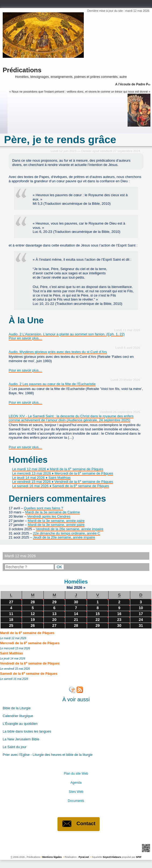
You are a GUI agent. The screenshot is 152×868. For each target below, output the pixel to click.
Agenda (76, 783)
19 (33, 620)
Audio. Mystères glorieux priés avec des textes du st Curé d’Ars (58, 352)
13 (55, 614)
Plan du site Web (76, 774)
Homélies (76, 582)
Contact (79, 824)
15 (98, 614)
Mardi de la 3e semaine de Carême (53, 512)
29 (55, 602)
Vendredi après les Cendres (49, 516)
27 (11, 602)
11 (11, 614)
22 (98, 620)
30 (76, 602)
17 (141, 614)
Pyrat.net (84, 857)
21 (76, 620)
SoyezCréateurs (112, 857)
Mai (70, 587)
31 (141, 626)
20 (55, 620)
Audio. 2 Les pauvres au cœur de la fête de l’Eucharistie (52, 384)
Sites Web (76, 792)
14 (76, 614)
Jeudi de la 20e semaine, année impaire (64, 537)
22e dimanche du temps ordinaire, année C (67, 533)
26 (33, 626)
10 (141, 608)
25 (11, 626)
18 (11, 620)
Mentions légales (52, 857)
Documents (76, 801)
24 (141, 620)
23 (119, 620)
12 (33, 614)
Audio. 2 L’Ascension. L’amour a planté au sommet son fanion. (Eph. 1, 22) (67, 334)
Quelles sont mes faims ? (44, 508)
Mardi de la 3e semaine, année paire (56, 521)
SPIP (139, 857)
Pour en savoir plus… (25, 338)
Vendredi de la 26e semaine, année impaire (70, 529)
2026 (79, 587)
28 (33, 602)
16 (119, 614)
